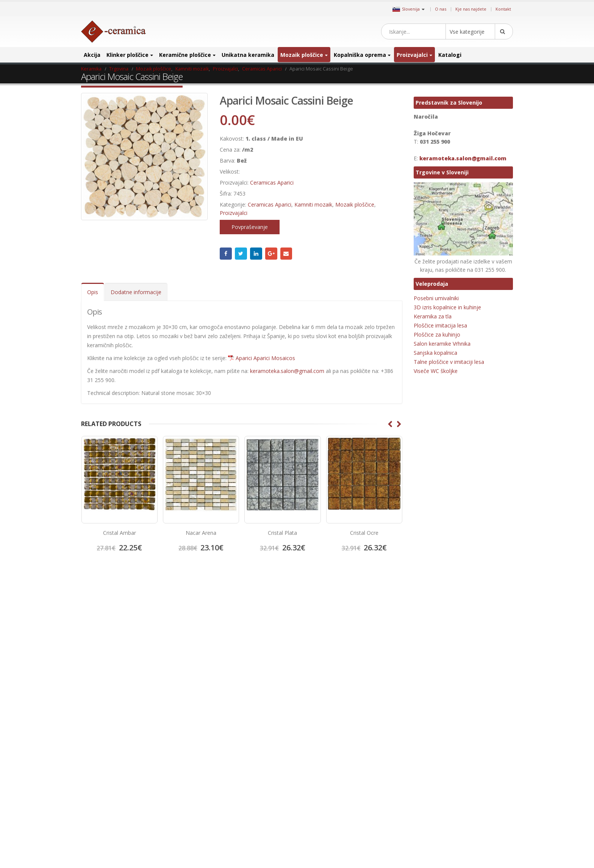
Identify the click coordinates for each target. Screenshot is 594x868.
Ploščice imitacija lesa (440, 325)
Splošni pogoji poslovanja (115, 653)
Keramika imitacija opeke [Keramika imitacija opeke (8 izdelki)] (441, 693)
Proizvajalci (412, 55)
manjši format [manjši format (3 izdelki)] (463, 729)
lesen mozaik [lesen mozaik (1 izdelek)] (429, 729)
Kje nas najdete (471, 9)
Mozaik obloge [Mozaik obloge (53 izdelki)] (486, 741)
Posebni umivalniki (436, 298)
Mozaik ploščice (302, 55)
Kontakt (503, 9)
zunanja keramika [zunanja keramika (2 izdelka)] (434, 848)
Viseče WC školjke (436, 371)
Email (286, 254)
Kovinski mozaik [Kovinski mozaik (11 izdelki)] (478, 717)
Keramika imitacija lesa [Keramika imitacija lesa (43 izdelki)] (439, 681)
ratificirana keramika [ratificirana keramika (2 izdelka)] (436, 812)
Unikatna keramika (248, 55)
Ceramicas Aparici (272, 183)
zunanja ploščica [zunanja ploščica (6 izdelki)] (474, 848)
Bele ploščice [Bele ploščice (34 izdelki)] (458, 621)
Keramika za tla (433, 316)
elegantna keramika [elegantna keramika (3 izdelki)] (484, 633)
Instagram (348, 624)
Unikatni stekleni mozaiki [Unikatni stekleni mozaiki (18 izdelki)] (441, 836)
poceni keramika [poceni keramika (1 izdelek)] (433, 777)
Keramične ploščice (185, 55)
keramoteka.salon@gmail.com (287, 371)
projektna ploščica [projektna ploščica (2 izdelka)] (454, 801)
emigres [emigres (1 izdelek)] (424, 645)
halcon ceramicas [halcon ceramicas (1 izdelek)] (476, 645)
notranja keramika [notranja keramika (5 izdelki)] (477, 753)
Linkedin (361, 624)
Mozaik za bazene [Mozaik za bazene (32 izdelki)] (434, 753)
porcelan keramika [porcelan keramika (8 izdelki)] (435, 789)
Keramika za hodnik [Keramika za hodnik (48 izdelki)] (436, 705)
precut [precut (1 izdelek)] (422, 801)
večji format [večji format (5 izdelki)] (484, 836)
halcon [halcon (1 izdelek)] (445, 645)
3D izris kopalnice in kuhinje (447, 307)
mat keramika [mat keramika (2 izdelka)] (430, 741)
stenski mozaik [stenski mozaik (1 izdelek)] (478, 812)
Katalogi (450, 55)
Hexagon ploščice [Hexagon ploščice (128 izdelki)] (433, 657)
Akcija (92, 55)
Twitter (241, 254)
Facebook (226, 254)
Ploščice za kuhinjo (437, 335)
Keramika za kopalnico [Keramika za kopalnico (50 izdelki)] (485, 705)
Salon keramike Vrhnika (442, 344)
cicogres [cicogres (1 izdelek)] (486, 621)
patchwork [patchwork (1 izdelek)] (467, 765)
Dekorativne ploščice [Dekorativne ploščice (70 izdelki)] (437, 633)
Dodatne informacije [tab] (136, 292)
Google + (271, 254)
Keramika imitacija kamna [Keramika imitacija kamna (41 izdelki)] (442, 669)
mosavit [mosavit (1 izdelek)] (458, 741)
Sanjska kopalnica (435, 353)
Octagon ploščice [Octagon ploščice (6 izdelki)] (433, 765)
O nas (441, 9)
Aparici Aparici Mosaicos (265, 358)
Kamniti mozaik (313, 204)
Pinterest (335, 624)
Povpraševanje (250, 227)
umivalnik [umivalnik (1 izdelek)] (462, 825)
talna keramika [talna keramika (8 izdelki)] (431, 825)
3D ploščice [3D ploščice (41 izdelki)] (427, 621)
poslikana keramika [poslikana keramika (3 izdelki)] (480, 789)
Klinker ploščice (127, 55)
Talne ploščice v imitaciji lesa (449, 362)
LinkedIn (256, 254)
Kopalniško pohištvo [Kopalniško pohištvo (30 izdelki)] (436, 717)
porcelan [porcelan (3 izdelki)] (465, 777)
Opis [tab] (93, 292)
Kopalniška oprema (360, 55)
